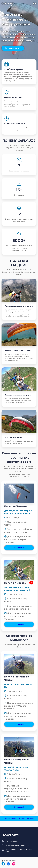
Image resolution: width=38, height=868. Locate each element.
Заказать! (19, 548)
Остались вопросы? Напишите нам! (19, 818)
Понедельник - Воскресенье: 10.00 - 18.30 (19, 850)
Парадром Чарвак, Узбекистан (17, 846)
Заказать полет (13, 48)
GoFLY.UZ (8, 4)
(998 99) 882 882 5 (12, 841)
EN (35, 4)
